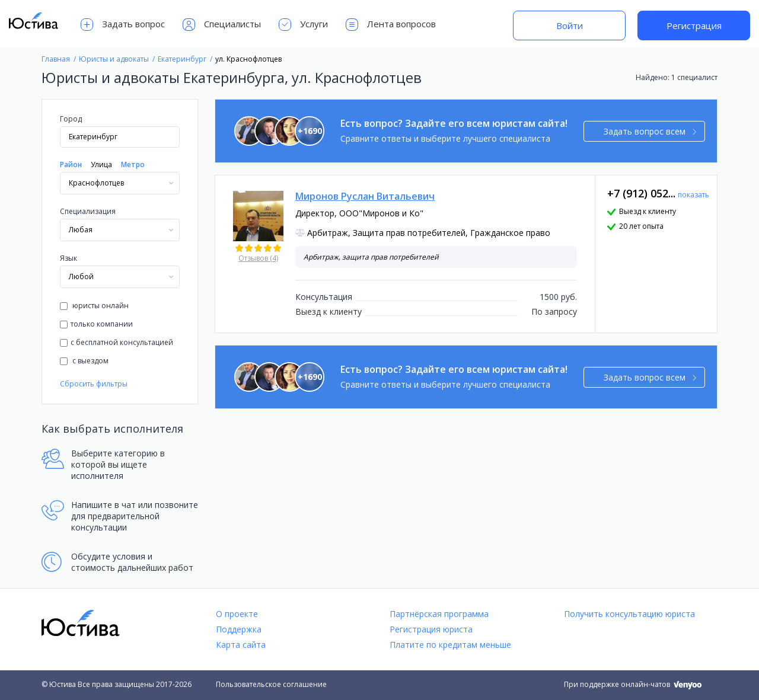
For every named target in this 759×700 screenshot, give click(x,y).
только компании (96, 324)
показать (693, 195)
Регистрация (694, 25)
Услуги (303, 25)
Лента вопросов (391, 25)
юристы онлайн (94, 306)
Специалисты (222, 25)
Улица (101, 164)
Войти (570, 25)
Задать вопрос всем (650, 131)
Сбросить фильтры (94, 384)
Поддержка (239, 629)
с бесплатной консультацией (117, 342)
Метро (133, 164)
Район (71, 164)
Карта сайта (241, 645)
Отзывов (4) (258, 258)
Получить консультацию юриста (629, 614)
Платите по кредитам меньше (450, 645)
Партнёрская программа (439, 614)
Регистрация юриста (431, 629)
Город (71, 119)
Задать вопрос (123, 25)
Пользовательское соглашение (271, 684)
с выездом (84, 361)
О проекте (237, 614)
